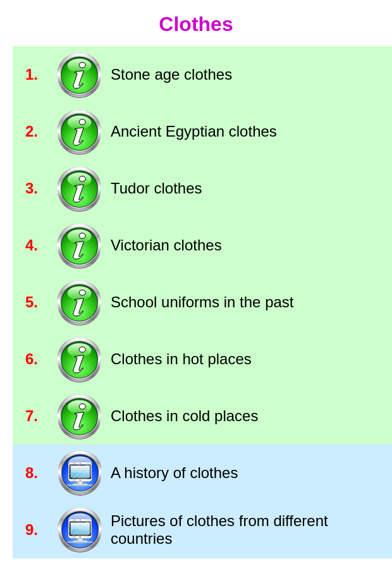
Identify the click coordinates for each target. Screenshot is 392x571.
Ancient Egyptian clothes (194, 131)
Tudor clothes (156, 188)
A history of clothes (174, 473)
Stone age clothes (171, 74)
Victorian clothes (166, 245)
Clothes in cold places (184, 416)
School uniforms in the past (202, 302)
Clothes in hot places (181, 359)
